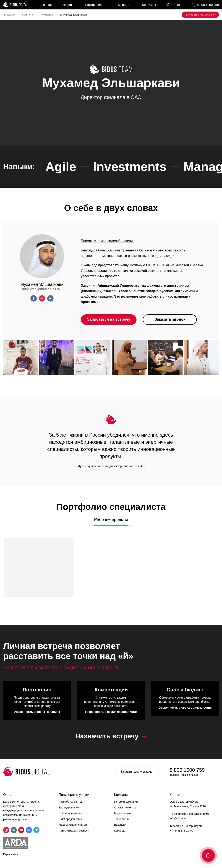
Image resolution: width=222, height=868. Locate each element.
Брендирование (69, 807)
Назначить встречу (107, 736)
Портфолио (93, 5)
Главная (46, 5)
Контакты (149, 5)
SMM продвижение (71, 819)
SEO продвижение (70, 813)
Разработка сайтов (71, 802)
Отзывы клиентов (125, 807)
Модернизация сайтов (73, 825)
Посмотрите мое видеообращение (108, 241)
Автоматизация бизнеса (74, 831)
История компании (126, 802)
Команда (47, 15)
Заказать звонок (170, 319)
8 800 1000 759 (208, 5)
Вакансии (120, 825)
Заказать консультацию (137, 772)
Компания (122, 5)
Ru (178, 5)
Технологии (122, 819)
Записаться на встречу (200, 15)
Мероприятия (123, 813)
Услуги (67, 5)
